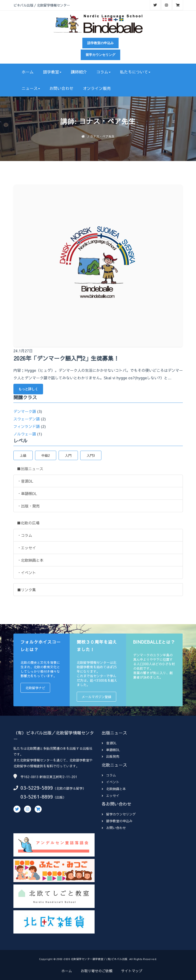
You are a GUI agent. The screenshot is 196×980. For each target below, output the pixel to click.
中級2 (46, 455)
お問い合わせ (61, 88)
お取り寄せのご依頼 (97, 971)
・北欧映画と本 (30, 560)
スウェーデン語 (27, 419)
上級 (23, 455)
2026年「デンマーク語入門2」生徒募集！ (66, 358)
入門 (68, 455)
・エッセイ (27, 548)
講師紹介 (79, 72)
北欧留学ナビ (35, 688)
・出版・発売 (28, 506)
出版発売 (110, 756)
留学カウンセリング (100, 55)
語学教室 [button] (52, 72)
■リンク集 (27, 590)
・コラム (25, 535)
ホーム (28, 72)
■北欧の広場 (28, 523)
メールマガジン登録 (96, 697)
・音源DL (25, 481)
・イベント (27, 573)
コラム (109, 775)
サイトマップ (132, 971)
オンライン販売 (97, 88)
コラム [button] (103, 72)
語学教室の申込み (100, 43)
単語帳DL (111, 750)
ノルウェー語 (25, 434)
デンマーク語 (25, 411)
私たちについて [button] (135, 72)
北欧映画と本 (114, 789)
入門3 (91, 455)
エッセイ (110, 796)
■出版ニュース (30, 469)
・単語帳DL (27, 493)
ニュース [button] (31, 88)
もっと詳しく (28, 389)
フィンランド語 (27, 426)
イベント (110, 782)
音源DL (109, 743)
